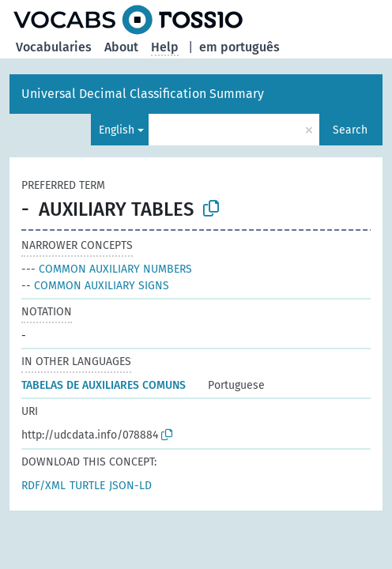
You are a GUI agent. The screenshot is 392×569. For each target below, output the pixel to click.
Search (350, 130)
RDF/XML (43, 486)
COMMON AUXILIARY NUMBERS (107, 269)
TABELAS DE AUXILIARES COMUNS (104, 385)
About (121, 47)
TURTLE (87, 486)
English (117, 130)
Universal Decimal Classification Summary (143, 94)
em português (239, 47)
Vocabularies (54, 47)
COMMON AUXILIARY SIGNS (95, 286)
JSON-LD (130, 486)
